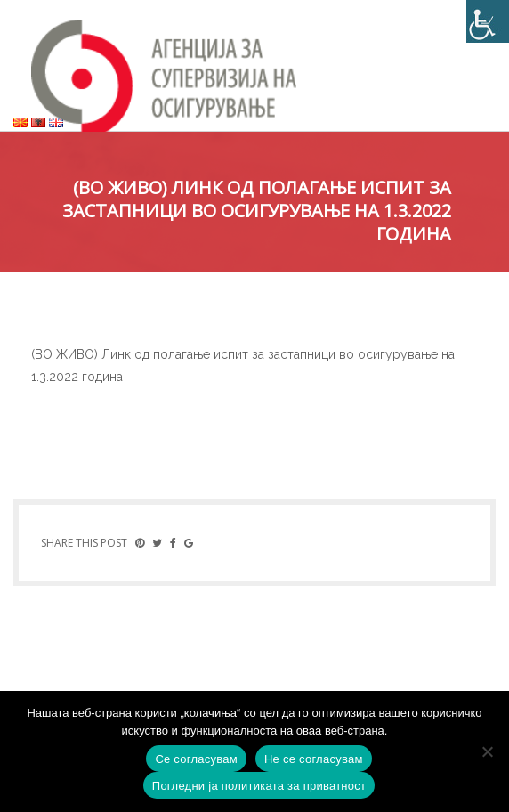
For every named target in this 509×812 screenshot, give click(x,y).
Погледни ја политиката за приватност (259, 786)
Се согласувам (196, 759)
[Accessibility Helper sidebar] (488, 21)
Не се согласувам (314, 759)
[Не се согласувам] (487, 751)
